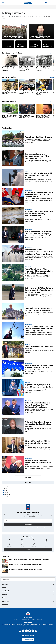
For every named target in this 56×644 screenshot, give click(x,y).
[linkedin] (33, 631)
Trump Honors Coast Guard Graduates (39, 137)
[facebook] (23, 631)
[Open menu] (3, 3)
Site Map (34, 626)
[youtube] (20, 631)
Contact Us (20, 624)
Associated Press (6, 119)
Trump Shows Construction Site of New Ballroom (39, 348)
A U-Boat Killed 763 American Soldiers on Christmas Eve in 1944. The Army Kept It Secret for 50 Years (26, 68)
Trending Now (6, 556)
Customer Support (28, 640)
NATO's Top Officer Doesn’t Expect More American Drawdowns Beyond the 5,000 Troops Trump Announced (39, 328)
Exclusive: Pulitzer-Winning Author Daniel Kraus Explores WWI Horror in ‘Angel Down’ (29, 559)
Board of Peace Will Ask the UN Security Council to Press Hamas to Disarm (39, 367)
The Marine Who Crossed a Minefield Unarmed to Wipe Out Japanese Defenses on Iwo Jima (10, 68)
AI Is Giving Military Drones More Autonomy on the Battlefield (10, 92)
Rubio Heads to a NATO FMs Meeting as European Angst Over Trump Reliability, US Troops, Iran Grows (39, 290)
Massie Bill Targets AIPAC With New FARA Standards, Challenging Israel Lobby (38, 443)
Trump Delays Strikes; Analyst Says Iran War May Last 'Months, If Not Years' (39, 309)
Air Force (16, 619)
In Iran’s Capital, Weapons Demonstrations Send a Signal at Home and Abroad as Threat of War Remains (39, 252)
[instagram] (26, 631)
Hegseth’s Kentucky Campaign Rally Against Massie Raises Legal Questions (39, 386)
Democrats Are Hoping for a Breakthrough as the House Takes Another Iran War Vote (37, 156)
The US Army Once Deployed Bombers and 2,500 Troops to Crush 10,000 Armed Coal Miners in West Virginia (44, 68)
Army (20, 619)
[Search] (45, 3)
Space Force (39, 619)
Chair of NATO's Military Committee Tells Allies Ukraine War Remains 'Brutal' (27, 116)
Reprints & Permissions (35, 624)
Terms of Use (40, 528)
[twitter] (30, 631)
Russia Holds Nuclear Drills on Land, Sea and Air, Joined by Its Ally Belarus (10, 116)
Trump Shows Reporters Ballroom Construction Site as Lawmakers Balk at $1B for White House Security (39, 271)
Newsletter (14, 624)
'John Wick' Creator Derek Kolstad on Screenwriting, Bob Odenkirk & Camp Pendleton (38, 424)
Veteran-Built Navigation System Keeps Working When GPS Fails (27, 92)
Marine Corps (30, 619)
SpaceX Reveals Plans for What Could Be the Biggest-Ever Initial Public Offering (39, 175)
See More (28, 477)
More (51, 53)
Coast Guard (24, 619)
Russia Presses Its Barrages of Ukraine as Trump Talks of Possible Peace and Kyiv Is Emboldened (43, 116)
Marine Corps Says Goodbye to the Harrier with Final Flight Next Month (25, 569)
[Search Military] (25, 579)
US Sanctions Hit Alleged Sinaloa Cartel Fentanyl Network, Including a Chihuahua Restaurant (39, 214)
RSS (30, 626)
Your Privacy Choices (25, 626)
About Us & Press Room (7, 624)
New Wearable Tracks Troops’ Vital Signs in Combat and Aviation (43, 92)
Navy (35, 619)
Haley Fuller (5, 94)
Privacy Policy (47, 528)
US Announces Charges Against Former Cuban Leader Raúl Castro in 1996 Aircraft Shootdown (39, 195)
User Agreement (44, 624)
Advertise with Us (26, 624)
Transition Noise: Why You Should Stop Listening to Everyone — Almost (26, 564)
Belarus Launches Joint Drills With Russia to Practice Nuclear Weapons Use (38, 462)
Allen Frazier (6, 70)
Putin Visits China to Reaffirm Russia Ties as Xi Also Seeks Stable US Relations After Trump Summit (38, 405)
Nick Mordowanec (30, 316)
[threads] (36, 631)
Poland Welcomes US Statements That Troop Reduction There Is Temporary (39, 233)
